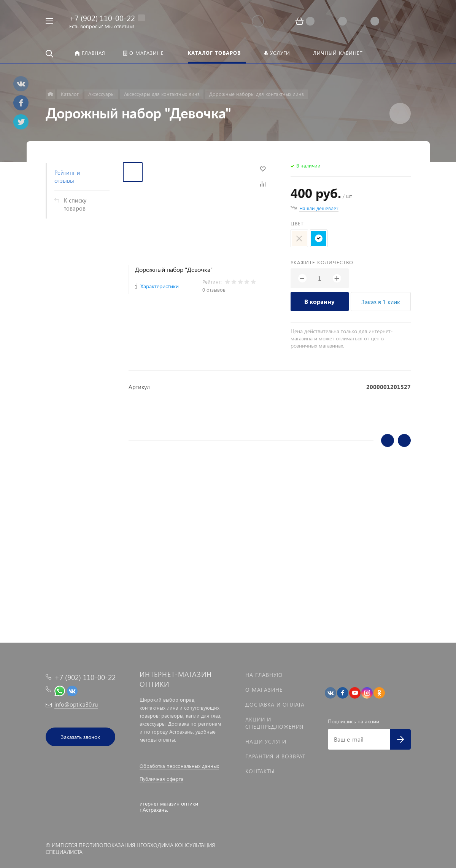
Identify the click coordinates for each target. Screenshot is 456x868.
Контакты (260, 771)
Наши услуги (266, 741)
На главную (264, 675)
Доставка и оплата (275, 704)
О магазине (264, 690)
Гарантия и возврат (275, 756)
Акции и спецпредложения (274, 723)
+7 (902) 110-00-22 (102, 18)
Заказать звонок (80, 737)
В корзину (319, 301)
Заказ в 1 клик (381, 302)
